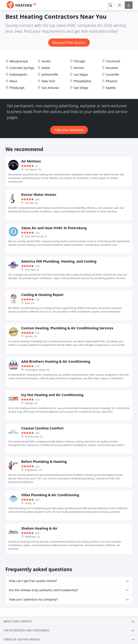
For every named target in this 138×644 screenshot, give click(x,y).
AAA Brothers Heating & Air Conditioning (56, 361)
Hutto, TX (30, 503)
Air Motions (31, 161)
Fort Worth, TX (33, 170)
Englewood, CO (33, 470)
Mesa (13, 81)
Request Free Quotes (69, 42)
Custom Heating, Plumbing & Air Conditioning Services (67, 328)
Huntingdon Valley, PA (37, 370)
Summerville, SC (34, 437)
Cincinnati (113, 61)
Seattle (111, 88)
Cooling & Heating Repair (42, 295)
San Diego (81, 88)
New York (48, 81)
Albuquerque (19, 61)
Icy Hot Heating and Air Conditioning (52, 395)
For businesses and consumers (26, 630)
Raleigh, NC (31, 403)
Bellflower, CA (32, 537)
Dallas (46, 68)
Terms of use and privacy (22, 639)
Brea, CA (30, 303)
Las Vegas (81, 74)
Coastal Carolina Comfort (42, 428)
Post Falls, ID (32, 270)
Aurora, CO (31, 336)
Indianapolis (18, 74)
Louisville (112, 74)
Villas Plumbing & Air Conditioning (50, 495)
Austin (46, 61)
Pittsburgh (17, 88)
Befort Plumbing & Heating (44, 462)
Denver (79, 68)
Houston (112, 68)
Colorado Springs (22, 68)
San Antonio (50, 88)
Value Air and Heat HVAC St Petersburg (54, 228)
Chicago (79, 61)
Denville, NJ (31, 203)
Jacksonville (50, 74)
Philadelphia (82, 81)
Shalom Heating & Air (39, 528)
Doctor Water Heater (39, 195)
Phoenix (112, 81)
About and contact (18, 621)
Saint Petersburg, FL (36, 236)
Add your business (69, 130)
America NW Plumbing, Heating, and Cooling (59, 261)
